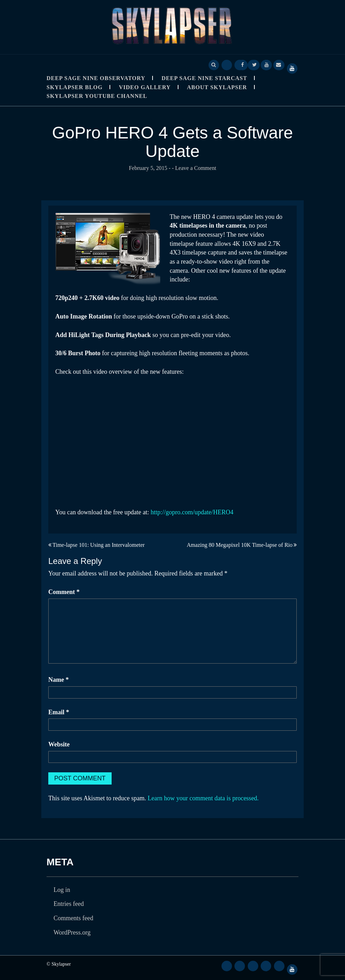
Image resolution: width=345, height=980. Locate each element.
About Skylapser (217, 87)
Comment (64, 592)
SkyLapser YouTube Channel (97, 96)
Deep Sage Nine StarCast (205, 78)
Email (59, 712)
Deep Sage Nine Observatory (96, 78)
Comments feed (73, 918)
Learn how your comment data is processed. (203, 798)
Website (59, 744)
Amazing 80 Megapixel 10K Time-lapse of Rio (240, 545)
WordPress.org (72, 932)
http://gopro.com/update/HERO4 (192, 512)
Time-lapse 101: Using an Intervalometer (98, 545)
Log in (62, 890)
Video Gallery (145, 87)
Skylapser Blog (75, 87)
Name (58, 680)
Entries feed (69, 904)
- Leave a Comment (194, 168)
